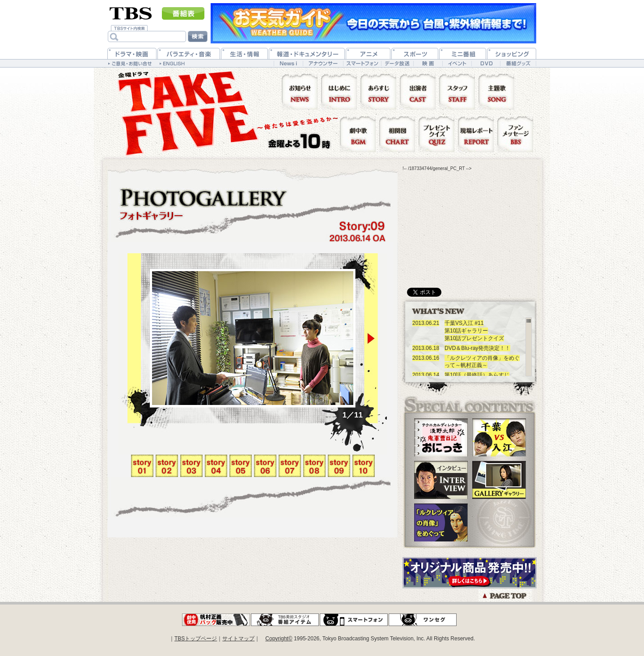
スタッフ (459, 91)
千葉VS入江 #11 (464, 323)
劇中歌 (360, 134)
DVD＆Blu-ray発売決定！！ (477, 348)
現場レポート (478, 134)
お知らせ (301, 91)
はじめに (341, 91)
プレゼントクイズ (438, 134)
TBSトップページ (196, 639)
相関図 (399, 134)
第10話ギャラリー (466, 331)
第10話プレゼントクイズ (474, 338)
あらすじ (380, 91)
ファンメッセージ (515, 134)
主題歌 (498, 91)
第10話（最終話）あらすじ (477, 375)
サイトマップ (238, 639)
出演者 (419, 91)
